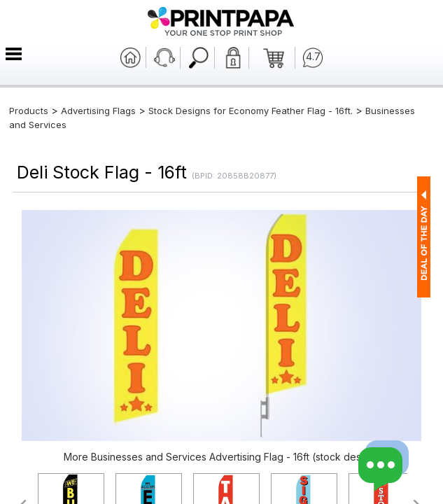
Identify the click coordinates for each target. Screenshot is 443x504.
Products (29, 111)
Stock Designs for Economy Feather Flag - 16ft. (251, 111)
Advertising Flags (98, 111)
